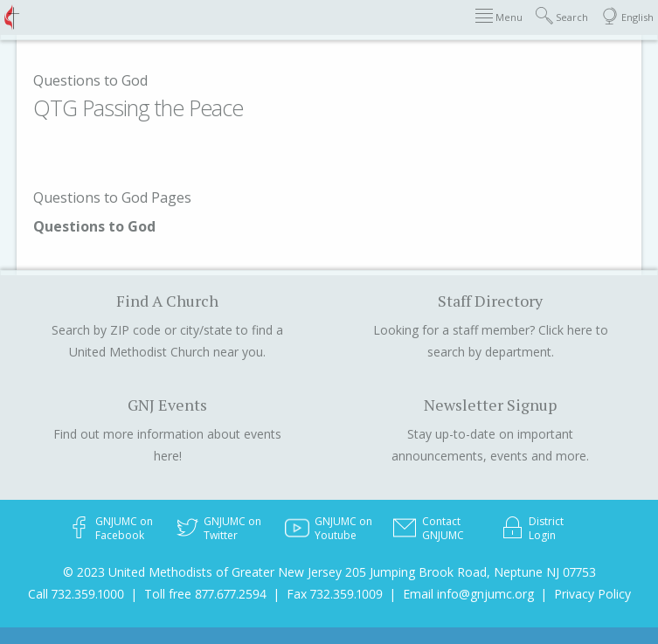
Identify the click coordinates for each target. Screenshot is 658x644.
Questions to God (90, 80)
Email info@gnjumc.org (468, 594)
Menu (499, 16)
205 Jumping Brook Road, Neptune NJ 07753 (471, 572)
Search (562, 16)
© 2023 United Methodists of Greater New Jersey (202, 572)
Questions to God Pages (112, 197)
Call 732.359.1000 (76, 594)
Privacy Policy (592, 594)
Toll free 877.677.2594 (205, 594)
